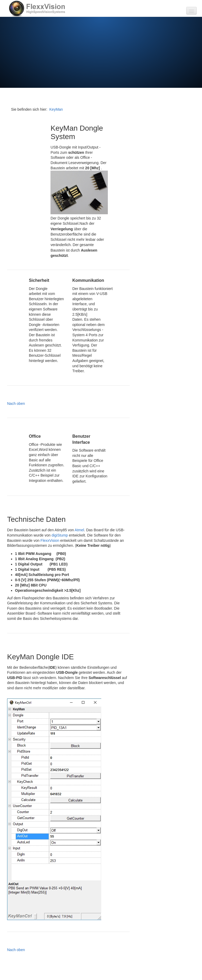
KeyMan (56, 109)
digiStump (60, 535)
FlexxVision (50, 540)
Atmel (79, 530)
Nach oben (16, 404)
